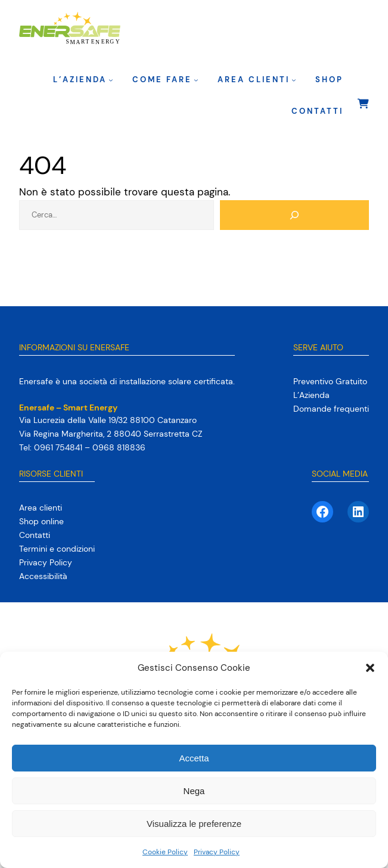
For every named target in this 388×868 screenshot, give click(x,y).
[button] (370, 668)
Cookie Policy (165, 852)
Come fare (162, 80)
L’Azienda (80, 80)
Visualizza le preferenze (194, 824)
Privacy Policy (217, 852)
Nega (194, 791)
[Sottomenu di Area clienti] (294, 80)
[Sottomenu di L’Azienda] (111, 80)
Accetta (194, 758)
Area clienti (254, 80)
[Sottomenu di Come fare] (196, 80)
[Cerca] (294, 215)
